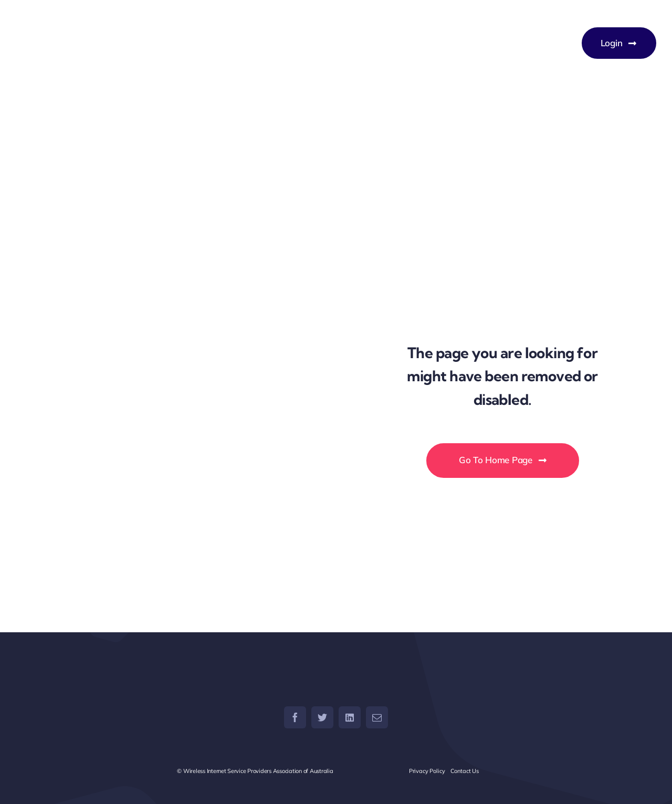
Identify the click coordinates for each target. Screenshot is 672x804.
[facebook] (295, 717)
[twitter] (322, 717)
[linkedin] (350, 717)
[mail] (377, 717)
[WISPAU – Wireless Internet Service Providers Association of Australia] (176, 43)
